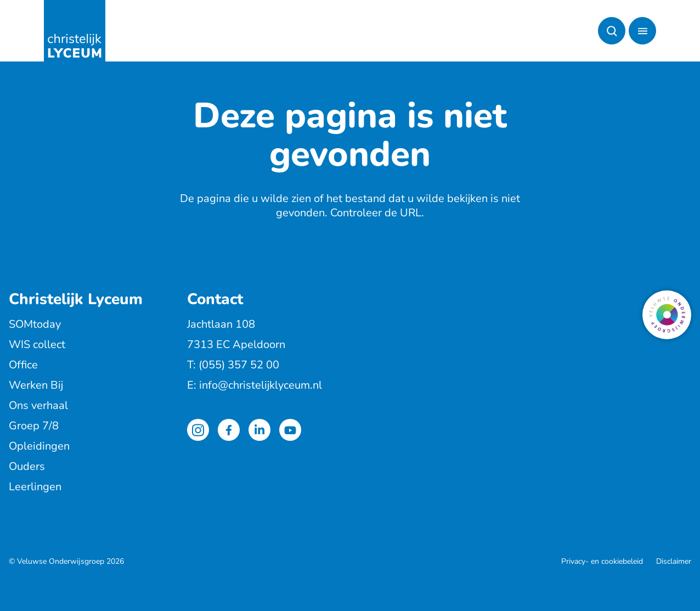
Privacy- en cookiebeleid (602, 561)
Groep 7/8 (34, 426)
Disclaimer (674, 561)
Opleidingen (39, 446)
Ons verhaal (38, 405)
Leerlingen (35, 487)
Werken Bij (36, 385)
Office (23, 365)
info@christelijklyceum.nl (261, 385)
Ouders (27, 466)
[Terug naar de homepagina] (75, 31)
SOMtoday (35, 324)
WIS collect (37, 344)
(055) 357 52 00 (239, 365)
